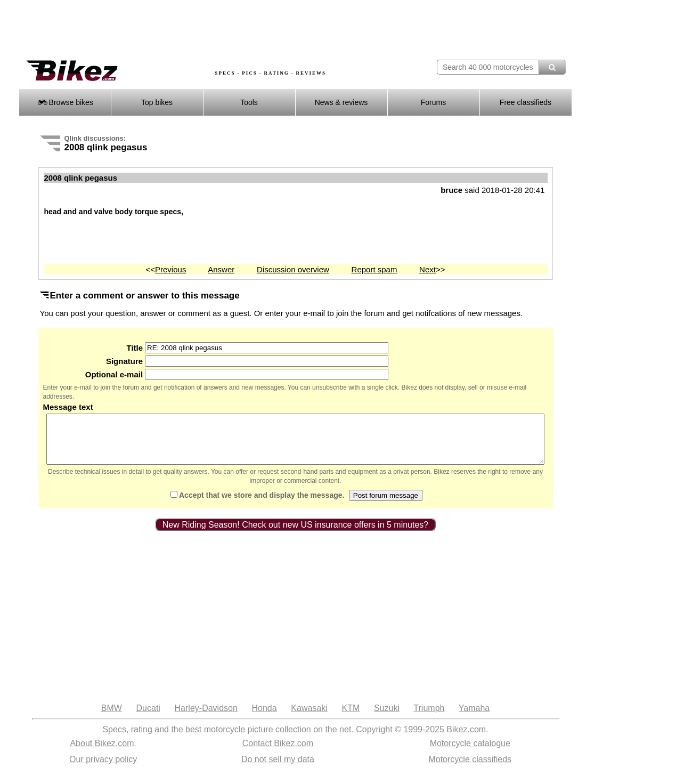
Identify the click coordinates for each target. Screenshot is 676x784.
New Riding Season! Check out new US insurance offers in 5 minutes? (296, 534)
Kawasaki (309, 718)
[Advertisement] (213, 30)
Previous (170, 269)
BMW (112, 718)
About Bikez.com (102, 753)
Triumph (429, 718)
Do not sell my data (278, 769)
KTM (351, 718)
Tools (249, 102)
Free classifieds (526, 102)
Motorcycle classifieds (470, 769)
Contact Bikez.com (278, 753)
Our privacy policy (103, 769)
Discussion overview (293, 269)
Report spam (374, 269)
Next (427, 269)
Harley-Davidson (206, 718)
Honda (264, 718)
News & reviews (341, 102)
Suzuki (387, 718)
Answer (221, 269)
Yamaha (474, 718)
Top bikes (157, 102)
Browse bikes (65, 102)
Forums (433, 102)
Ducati (148, 718)
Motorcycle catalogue (470, 753)
